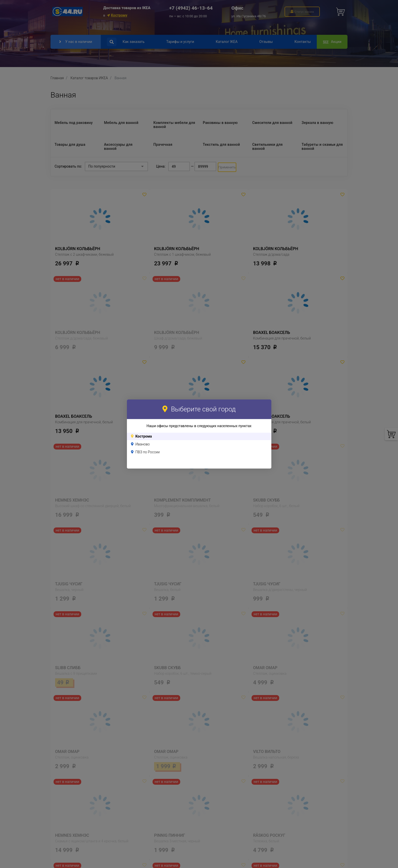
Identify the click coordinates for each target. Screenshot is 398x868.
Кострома (144, 436)
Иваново (143, 444)
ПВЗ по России (147, 452)
